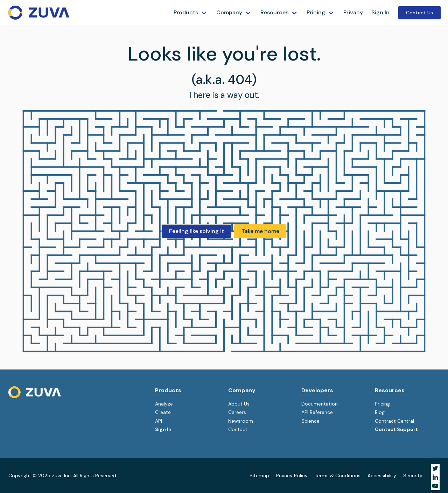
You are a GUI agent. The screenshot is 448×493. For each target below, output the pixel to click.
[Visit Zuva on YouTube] (435, 486)
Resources (274, 12)
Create (163, 412)
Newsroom (241, 421)
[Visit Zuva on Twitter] (435, 468)
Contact (238, 429)
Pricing (316, 12)
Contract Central (394, 421)
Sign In (380, 12)
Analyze (164, 404)
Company (229, 12)
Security (413, 476)
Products (186, 12)
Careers (237, 412)
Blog (380, 412)
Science (310, 421)
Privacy (353, 12)
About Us (239, 404)
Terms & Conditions (338, 476)
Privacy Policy (292, 476)
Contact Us (419, 13)
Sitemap (259, 476)
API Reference (317, 412)
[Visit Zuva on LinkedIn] (435, 477)
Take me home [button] (260, 231)
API (159, 421)
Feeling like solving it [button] (197, 231)
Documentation (320, 404)
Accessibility (382, 476)
